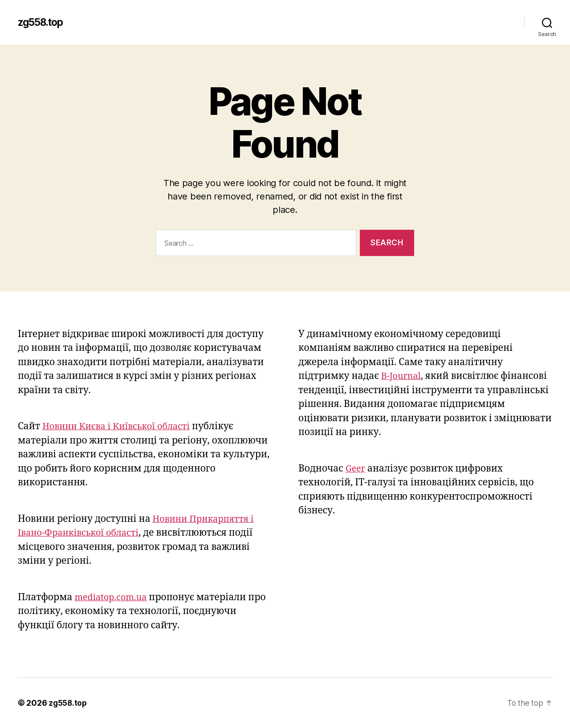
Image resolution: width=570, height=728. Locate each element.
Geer (356, 469)
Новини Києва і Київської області (121, 426)
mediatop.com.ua (113, 597)
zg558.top (43, 22)
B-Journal (402, 376)
